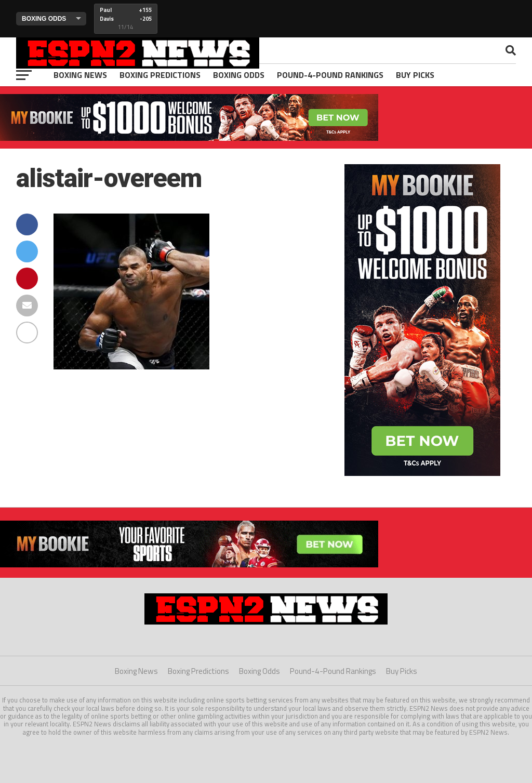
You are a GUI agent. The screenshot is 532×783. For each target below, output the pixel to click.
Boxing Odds (239, 75)
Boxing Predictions (160, 75)
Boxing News (80, 75)
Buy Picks (415, 75)
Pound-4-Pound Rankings (330, 75)
